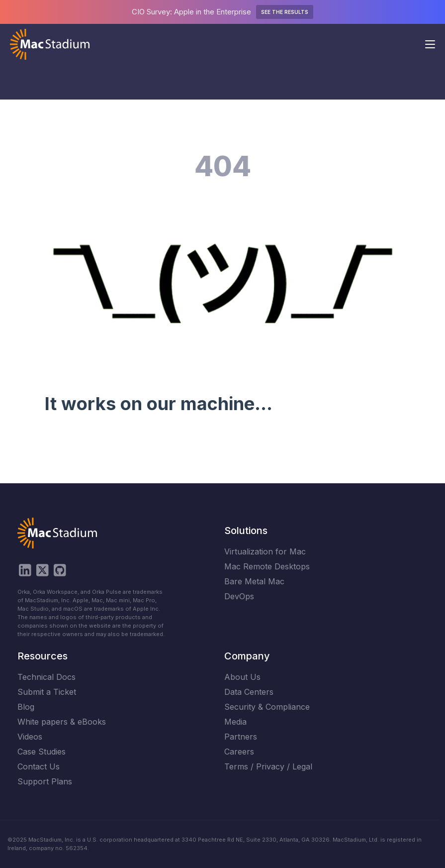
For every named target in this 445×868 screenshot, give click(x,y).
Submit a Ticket (47, 692)
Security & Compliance (267, 707)
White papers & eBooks (62, 722)
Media (235, 722)
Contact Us (39, 766)
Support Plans (45, 781)
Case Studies (42, 752)
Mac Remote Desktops (267, 566)
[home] (50, 44)
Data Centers (249, 692)
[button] (430, 44)
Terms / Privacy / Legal (268, 766)
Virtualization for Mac (265, 551)
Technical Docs (46, 677)
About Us (242, 677)
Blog (26, 707)
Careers (239, 752)
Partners (241, 737)
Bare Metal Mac (254, 581)
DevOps (239, 596)
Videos (30, 737)
